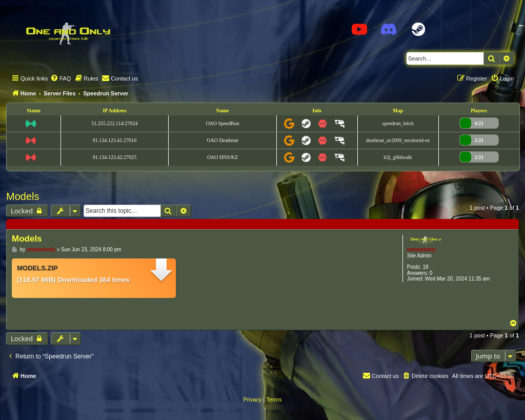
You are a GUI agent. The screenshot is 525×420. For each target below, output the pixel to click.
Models (23, 196)
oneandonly (421, 249)
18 (425, 267)
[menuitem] (60, 78)
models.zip (37, 268)
